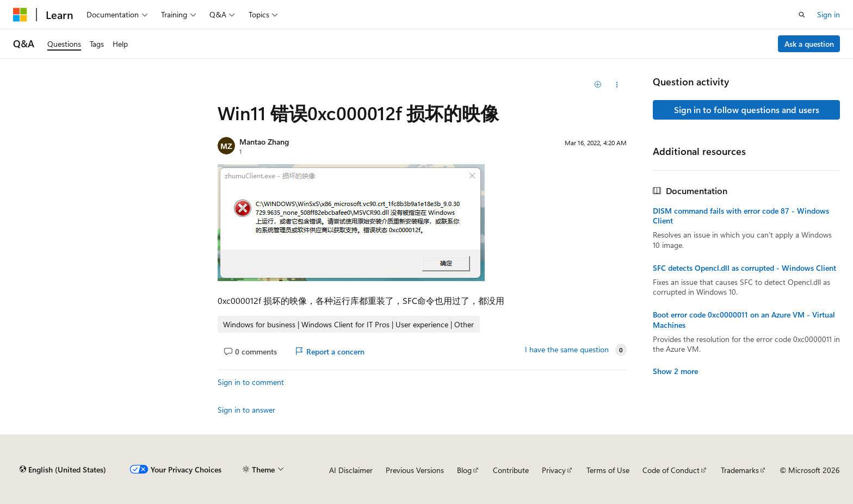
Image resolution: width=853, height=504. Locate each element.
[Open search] (802, 15)
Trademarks (740, 470)
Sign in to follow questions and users (747, 110)
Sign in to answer (246, 410)
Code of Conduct (671, 470)
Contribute (511, 470)
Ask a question (809, 44)
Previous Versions (415, 470)
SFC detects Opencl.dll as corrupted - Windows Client (744, 268)
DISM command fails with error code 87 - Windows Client (741, 216)
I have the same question (567, 350)
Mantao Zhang (264, 142)
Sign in (829, 14)
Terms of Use (608, 470)
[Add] (598, 85)
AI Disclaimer (351, 470)
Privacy (554, 470)
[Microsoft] (20, 15)
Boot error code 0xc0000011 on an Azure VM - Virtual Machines (744, 320)
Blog (464, 470)
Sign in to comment (251, 382)
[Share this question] (617, 85)
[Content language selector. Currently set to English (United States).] (63, 470)
